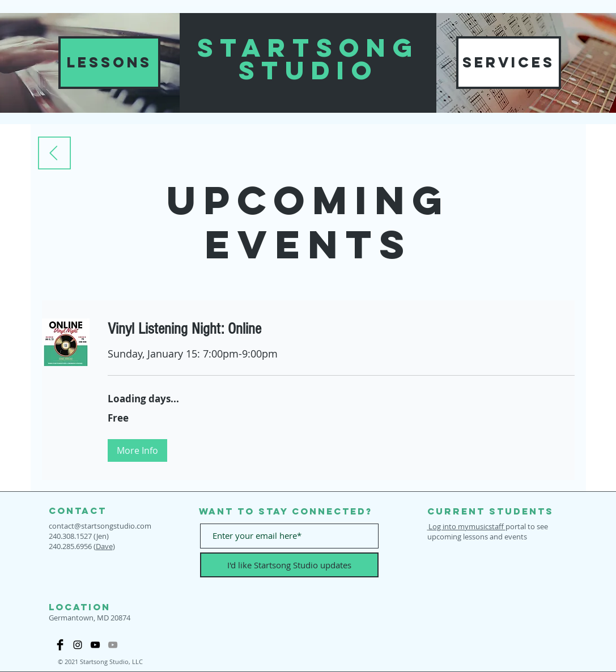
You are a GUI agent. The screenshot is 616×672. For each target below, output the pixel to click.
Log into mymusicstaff (466, 526)
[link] (341, 329)
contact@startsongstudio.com (100, 526)
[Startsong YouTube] (95, 645)
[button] (137, 450)
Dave (104, 546)
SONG (368, 47)
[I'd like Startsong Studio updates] (289, 565)
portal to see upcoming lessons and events (488, 531)
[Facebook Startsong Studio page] (60, 645)
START (257, 47)
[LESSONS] (109, 63)
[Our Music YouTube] (113, 645)
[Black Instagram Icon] (78, 645)
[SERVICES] (509, 63)
